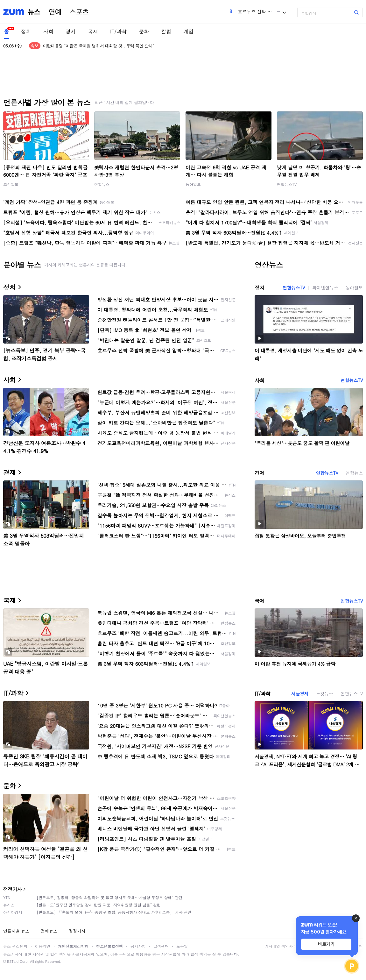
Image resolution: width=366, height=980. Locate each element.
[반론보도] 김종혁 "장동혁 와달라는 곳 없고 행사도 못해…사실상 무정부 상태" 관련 (109, 897)
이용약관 (43, 946)
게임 (188, 31)
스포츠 (79, 12)
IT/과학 (118, 31)
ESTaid (13, 961)
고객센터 (161, 946)
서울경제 (300, 693)
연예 (55, 12)
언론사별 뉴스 (16, 931)
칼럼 (166, 31)
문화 (144, 31)
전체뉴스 (49, 931)
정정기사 (12, 889)
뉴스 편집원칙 (15, 946)
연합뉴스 (102, 184)
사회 (48, 31)
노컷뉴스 (324, 693)
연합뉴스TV (287, 184)
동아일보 (193, 184)
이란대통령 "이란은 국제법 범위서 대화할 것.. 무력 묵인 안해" (99, 46)
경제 (71, 31)
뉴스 (34, 12)
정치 (26, 31)
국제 (93, 31)
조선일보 (11, 184)
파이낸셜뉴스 (325, 288)
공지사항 (138, 946)
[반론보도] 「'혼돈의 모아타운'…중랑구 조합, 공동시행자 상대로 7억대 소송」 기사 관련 (114, 912)
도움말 (182, 946)
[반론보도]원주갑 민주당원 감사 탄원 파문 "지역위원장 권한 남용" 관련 (99, 905)
